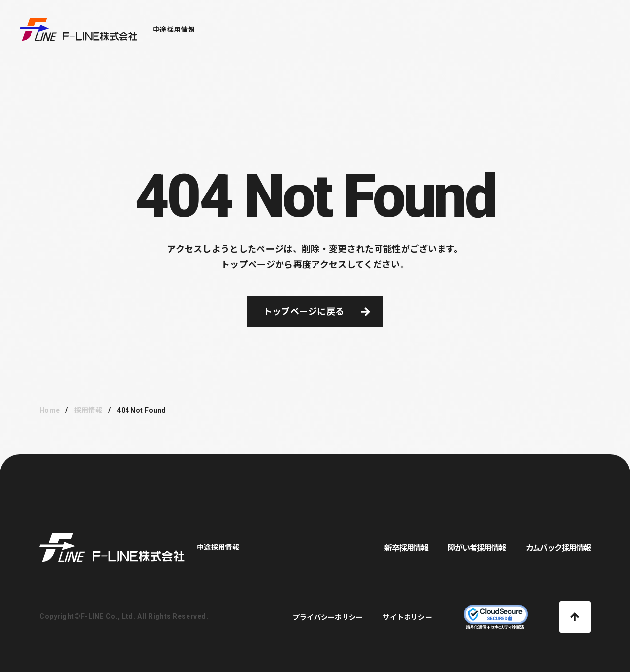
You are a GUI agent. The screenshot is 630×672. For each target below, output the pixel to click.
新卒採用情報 (406, 548)
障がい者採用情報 (477, 548)
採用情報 (88, 410)
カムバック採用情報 (558, 548)
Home (49, 410)
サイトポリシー (408, 617)
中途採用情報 (174, 30)
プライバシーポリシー (328, 617)
